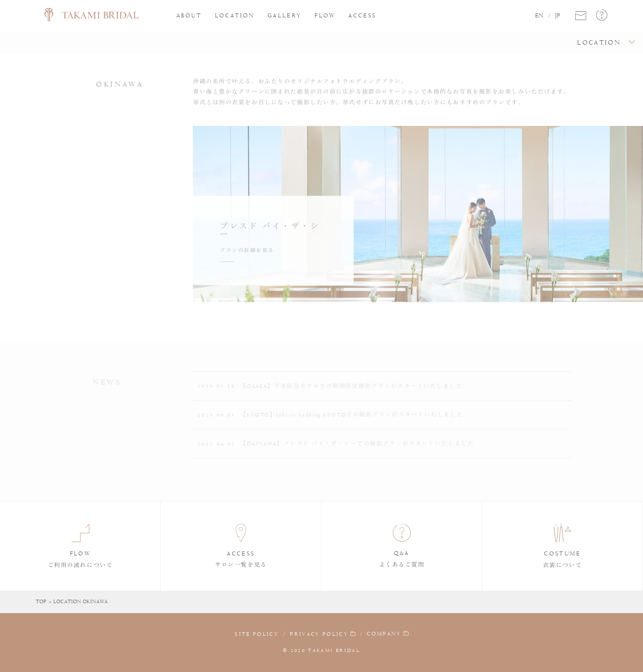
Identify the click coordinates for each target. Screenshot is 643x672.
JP (558, 16)
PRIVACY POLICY (319, 634)
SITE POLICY (257, 634)
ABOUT (189, 15)
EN (539, 16)
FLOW (325, 15)
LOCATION (235, 15)
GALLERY (284, 15)
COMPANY (384, 634)
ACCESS (362, 15)
